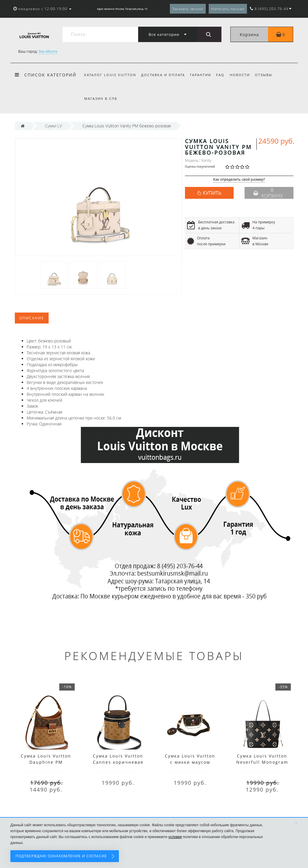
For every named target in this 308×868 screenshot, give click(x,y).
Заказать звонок (188, 9)
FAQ (220, 75)
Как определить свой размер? (239, 180)
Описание (32, 318)
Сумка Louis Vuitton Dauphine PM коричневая (46, 762)
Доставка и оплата (163, 75)
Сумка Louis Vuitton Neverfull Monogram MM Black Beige (262, 762)
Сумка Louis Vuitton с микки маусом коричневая (190, 762)
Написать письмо (228, 9)
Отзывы (264, 75)
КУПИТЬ (212, 193)
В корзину (268, 193)
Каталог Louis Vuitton (110, 75)
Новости (240, 75)
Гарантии (201, 75)
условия (175, 837)
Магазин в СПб (101, 99)
